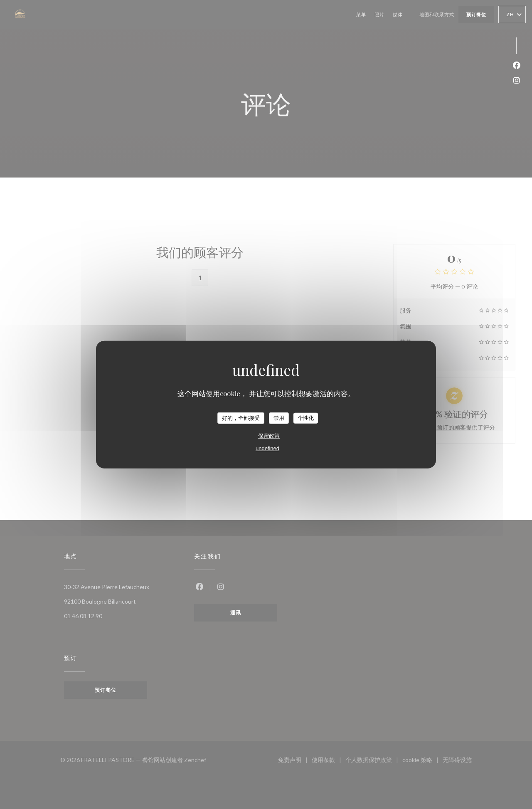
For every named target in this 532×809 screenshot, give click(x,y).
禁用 (279, 418)
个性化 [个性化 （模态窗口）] (306, 418)
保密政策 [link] (269, 435)
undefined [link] (267, 448)
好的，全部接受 (241, 418)
